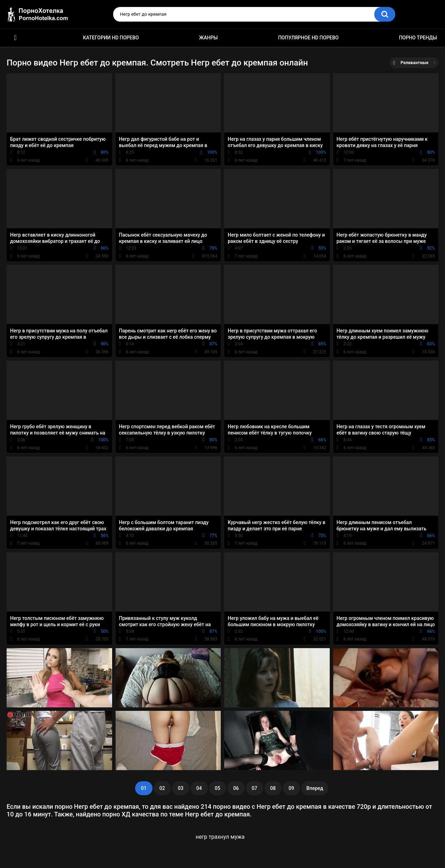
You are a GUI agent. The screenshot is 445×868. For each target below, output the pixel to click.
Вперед (315, 788)
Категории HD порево (111, 38)
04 (199, 788)
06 (236, 788)
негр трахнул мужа (220, 837)
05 (218, 788)
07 (255, 788)
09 (291, 788)
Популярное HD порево (309, 38)
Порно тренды (418, 38)
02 (162, 788)
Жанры (209, 38)
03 (181, 788)
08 (273, 788)
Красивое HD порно (15, 38)
